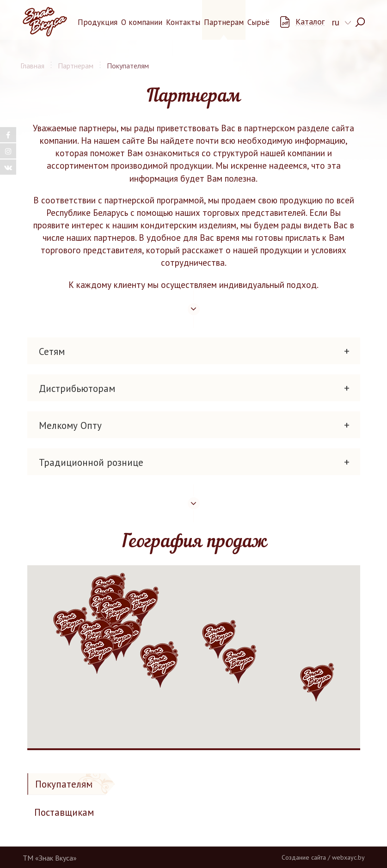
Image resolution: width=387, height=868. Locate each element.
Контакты (183, 22)
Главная (32, 66)
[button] (116, 615)
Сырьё (258, 22)
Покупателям (64, 784)
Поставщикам (64, 812)
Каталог (310, 22)
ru (336, 22)
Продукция (98, 22)
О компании (142, 22)
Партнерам (224, 22)
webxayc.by (348, 857)
